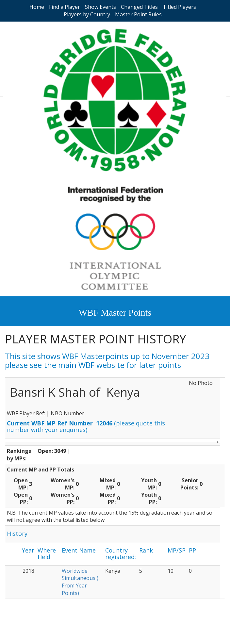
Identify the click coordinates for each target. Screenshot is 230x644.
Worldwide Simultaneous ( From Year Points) (80, 582)
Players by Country (87, 14)
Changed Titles (139, 7)
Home (37, 7)
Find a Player (65, 7)
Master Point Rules (138, 14)
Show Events (100, 7)
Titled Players (179, 7)
